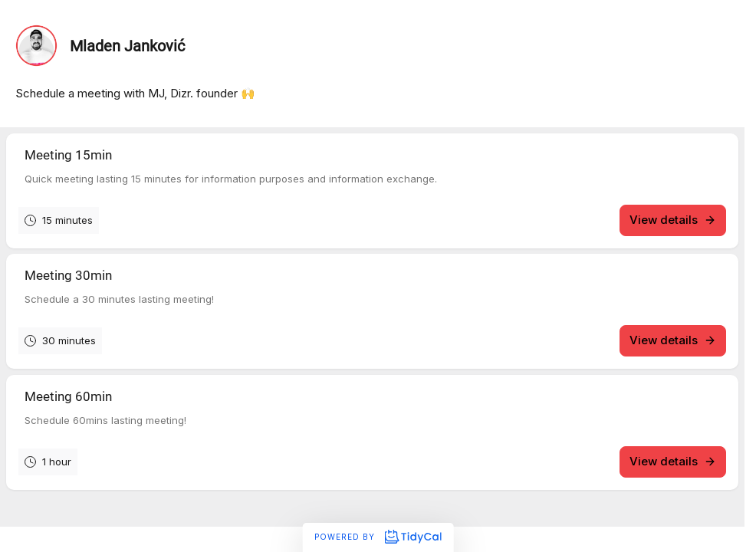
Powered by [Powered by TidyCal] (378, 537)
